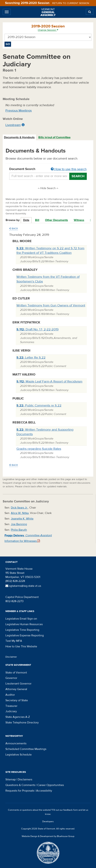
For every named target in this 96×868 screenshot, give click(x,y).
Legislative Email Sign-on (21, 619)
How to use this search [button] (69, 169)
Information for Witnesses (22, 541)
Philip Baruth (19, 530)
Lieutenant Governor (18, 684)
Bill (37, 220)
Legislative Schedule (19, 755)
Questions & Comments (20, 785)
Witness (79, 220)
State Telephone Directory (22, 723)
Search (78, 176)
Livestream (13, 125)
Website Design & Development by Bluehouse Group (48, 836)
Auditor (10, 695)
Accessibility (44, 791)
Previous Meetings (19, 111)
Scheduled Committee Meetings (26, 749)
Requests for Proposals (20, 791)
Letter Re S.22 (31, 358)
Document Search (48, 169)
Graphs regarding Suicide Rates (39, 449)
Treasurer (11, 706)
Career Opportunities (51, 785)
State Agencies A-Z (18, 717)
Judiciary (11, 711)
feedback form (71, 810)
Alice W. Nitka (20, 513)
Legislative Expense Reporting (25, 635)
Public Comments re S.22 (39, 406)
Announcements (16, 743)
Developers (48, 821)
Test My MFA (14, 641)
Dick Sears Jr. (19, 508)
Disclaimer (11, 657)
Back (14, 229)
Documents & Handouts (19, 137)
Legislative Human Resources (24, 624)
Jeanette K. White (22, 519)
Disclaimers (25, 779)
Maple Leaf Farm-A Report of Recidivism (49, 382)
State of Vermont (16, 673)
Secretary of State (17, 700)
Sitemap (11, 779)
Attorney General (16, 689)
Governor (11, 678)
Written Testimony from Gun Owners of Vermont (51, 305)
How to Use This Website (21, 646)
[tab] (20, 137)
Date (26, 220)
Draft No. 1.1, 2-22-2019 (38, 329)
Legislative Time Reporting (22, 630)
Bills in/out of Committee (54, 137)
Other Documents (56, 220)
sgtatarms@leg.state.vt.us (23, 586)
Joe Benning (19, 524)
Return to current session (71, 3)
